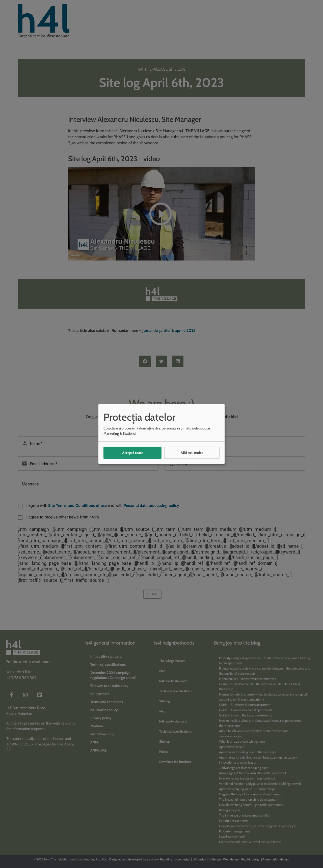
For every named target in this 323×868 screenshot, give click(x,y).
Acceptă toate (133, 453)
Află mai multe (192, 453)
